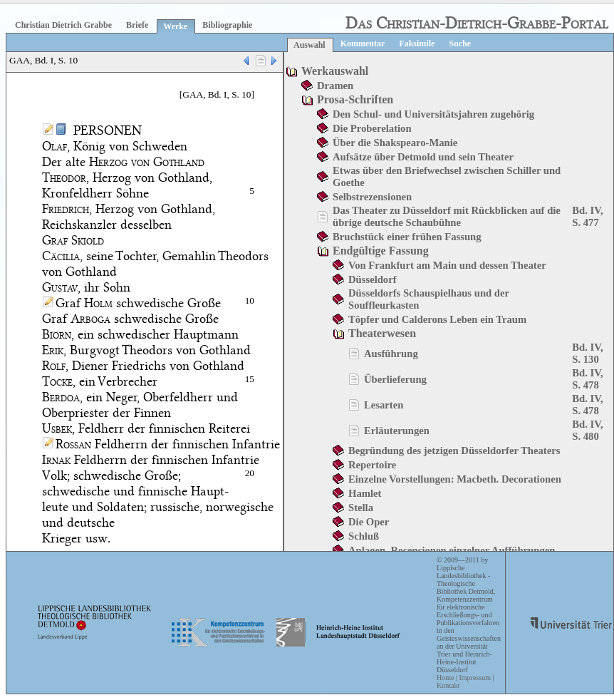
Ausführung (391, 354)
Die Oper (369, 522)
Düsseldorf (373, 279)
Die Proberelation (372, 128)
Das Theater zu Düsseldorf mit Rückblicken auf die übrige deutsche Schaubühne (447, 216)
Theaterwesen (382, 333)
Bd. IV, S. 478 (587, 379)
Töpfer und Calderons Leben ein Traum (437, 319)
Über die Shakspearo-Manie (395, 143)
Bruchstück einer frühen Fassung (407, 237)
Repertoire (372, 465)
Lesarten (384, 405)
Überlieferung (395, 379)
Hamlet (365, 493)
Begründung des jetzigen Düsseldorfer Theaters (454, 451)
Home (445, 678)
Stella (361, 508)
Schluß (364, 536)
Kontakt (448, 685)
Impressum (474, 678)
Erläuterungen (397, 431)
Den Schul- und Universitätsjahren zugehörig (433, 114)
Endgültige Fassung (381, 251)
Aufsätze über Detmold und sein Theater (423, 157)
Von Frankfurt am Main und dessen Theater (447, 265)
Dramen (335, 86)
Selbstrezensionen (372, 197)
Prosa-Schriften (355, 99)
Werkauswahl (335, 71)
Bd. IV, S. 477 (587, 216)
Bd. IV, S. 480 (587, 430)
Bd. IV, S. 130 (587, 353)
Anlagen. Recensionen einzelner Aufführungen (452, 550)
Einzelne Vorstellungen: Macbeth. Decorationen (455, 479)
